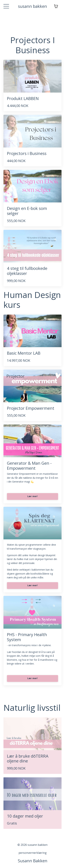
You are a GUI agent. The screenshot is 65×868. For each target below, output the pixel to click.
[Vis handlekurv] (56, 6)
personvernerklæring (33, 853)
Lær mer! (33, 496)
